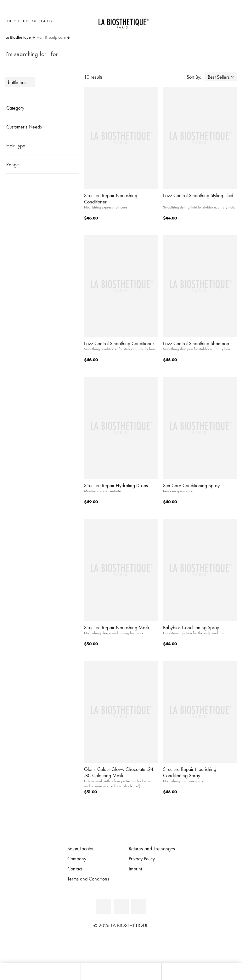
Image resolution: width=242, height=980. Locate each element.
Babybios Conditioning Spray (191, 627)
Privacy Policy (142, 858)
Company (77, 858)
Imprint (135, 869)
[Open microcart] (230, 20)
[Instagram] (139, 906)
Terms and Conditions (88, 879)
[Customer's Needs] (42, 127)
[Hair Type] (42, 145)
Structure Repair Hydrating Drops (116, 485)
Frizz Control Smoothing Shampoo (196, 343)
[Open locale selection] (199, 20)
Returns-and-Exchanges (152, 848)
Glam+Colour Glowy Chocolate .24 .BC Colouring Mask (119, 772)
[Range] (42, 164)
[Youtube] (121, 906)
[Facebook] (104, 906)
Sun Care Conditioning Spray (191, 485)
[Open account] (215, 20)
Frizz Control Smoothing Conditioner (119, 343)
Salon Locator (81, 848)
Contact (75, 869)
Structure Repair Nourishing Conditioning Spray (190, 772)
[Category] (42, 108)
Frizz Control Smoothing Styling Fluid (198, 195)
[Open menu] (121, 971)
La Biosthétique (18, 37)
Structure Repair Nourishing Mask (117, 627)
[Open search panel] (202, 971)
